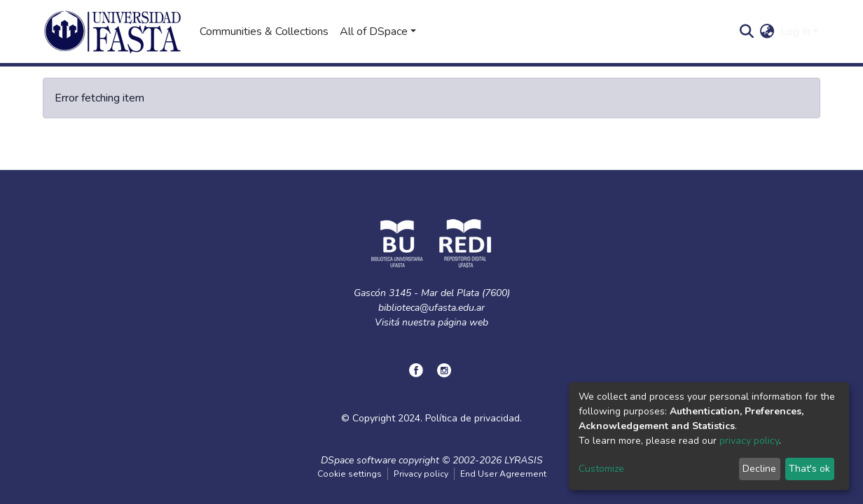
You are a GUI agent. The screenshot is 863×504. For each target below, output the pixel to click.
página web (463, 322)
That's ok (809, 469)
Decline (759, 469)
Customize (601, 469)
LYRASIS (524, 460)
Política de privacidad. (474, 418)
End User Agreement (503, 474)
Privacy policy (421, 474)
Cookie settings (350, 474)
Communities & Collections (264, 31)
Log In (795, 31)
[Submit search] (747, 31)
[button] (767, 31)
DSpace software (358, 460)
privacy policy (749, 441)
